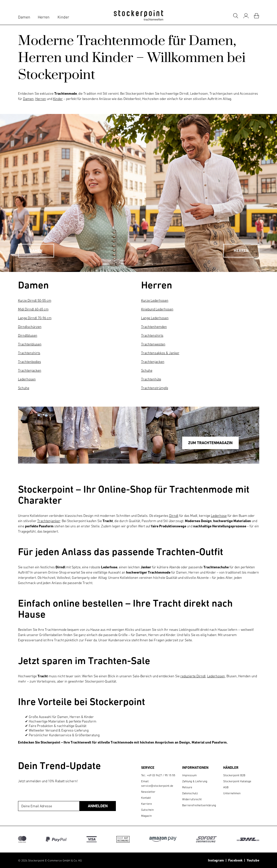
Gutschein (147, 810)
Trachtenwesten (153, 344)
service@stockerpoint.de (157, 786)
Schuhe (24, 388)
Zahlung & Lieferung (195, 781)
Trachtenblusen (30, 344)
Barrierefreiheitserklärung (199, 805)
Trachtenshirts (29, 353)
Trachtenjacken (30, 370)
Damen (24, 17)
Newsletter (148, 792)
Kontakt (146, 798)
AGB (226, 787)
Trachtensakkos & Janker (160, 353)
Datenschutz (190, 793)
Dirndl (174, 516)
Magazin (146, 816)
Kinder (63, 17)
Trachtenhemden (154, 327)
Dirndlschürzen (30, 327)
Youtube (252, 860)
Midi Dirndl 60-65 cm (33, 309)
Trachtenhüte (151, 379)
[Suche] (235, 16)
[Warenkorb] (256, 16)
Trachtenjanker (49, 521)
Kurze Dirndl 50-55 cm (35, 300)
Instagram (216, 860)
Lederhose (219, 516)
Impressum (189, 775)
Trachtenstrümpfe (155, 388)
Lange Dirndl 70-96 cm (35, 318)
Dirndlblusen (28, 335)
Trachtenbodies (30, 362)
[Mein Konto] (246, 16)
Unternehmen (232, 793)
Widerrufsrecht (192, 799)
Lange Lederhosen (155, 318)
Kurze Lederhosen (155, 300)
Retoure (187, 787)
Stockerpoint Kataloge (237, 781)
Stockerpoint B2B (234, 775)
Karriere (147, 804)
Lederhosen (27, 379)
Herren (44, 17)
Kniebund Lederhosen (157, 309)
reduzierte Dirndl (193, 676)
